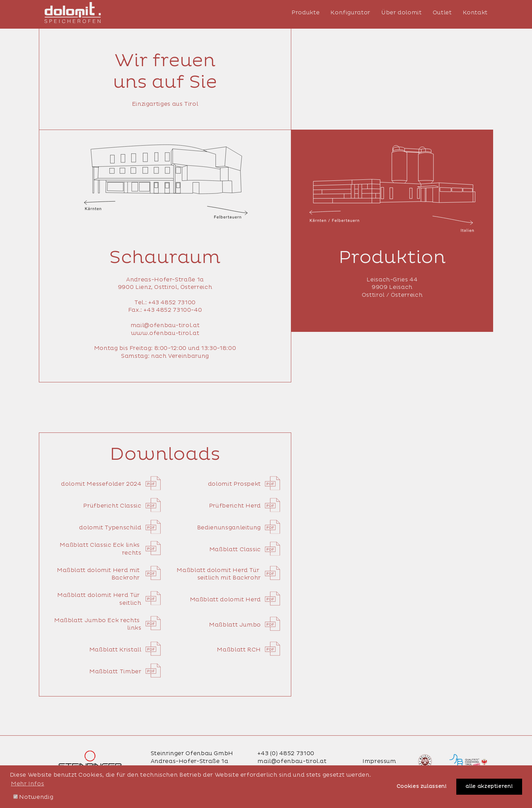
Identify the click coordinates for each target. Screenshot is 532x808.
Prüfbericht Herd (245, 506)
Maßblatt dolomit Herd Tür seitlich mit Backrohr (228, 574)
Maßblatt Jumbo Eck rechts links (107, 624)
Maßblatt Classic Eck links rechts (110, 549)
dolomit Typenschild (120, 528)
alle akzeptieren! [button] (489, 787)
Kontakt (475, 13)
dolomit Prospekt (244, 484)
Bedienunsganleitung (239, 528)
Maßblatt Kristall (125, 650)
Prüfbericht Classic (122, 506)
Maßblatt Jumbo (245, 625)
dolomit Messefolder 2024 (111, 484)
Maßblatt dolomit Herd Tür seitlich (109, 599)
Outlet (442, 13)
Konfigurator (350, 13)
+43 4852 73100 (172, 303)
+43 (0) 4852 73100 (286, 753)
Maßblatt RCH (248, 650)
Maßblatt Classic (245, 549)
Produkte (306, 13)
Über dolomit (402, 13)
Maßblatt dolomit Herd (235, 600)
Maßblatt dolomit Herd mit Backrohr (109, 574)
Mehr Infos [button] (27, 784)
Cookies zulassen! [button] (422, 787)
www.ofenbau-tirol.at (165, 333)
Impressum (379, 761)
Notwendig (33, 797)
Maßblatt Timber (125, 672)
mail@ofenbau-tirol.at (165, 325)
